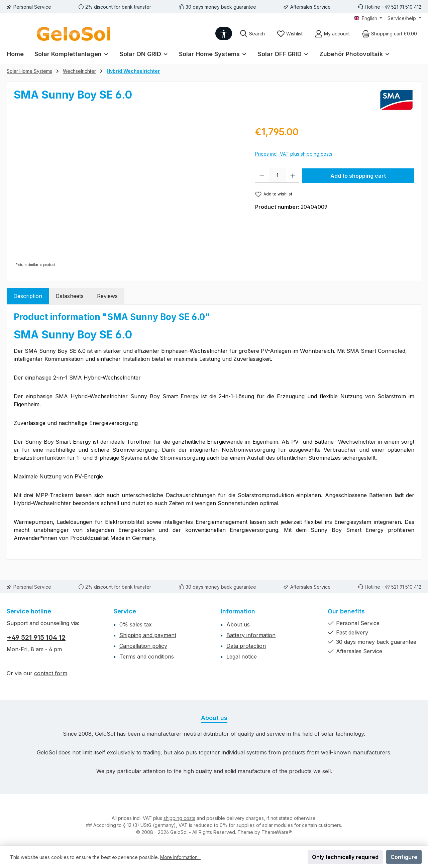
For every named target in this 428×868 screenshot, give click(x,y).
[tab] (28, 296)
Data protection (246, 646)
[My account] (332, 34)
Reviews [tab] (107, 296)
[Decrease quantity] (262, 176)
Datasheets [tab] (70, 296)
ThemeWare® (277, 832)
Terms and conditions (147, 657)
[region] (128, 197)
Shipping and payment (148, 635)
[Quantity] (277, 176)
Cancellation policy (143, 646)
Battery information (251, 635)
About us (238, 624)
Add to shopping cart (358, 176)
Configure (404, 857)
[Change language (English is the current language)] (368, 18)
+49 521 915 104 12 (36, 637)
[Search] (252, 34)
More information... (180, 857)
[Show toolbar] (224, 33)
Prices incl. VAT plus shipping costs (294, 154)
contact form (51, 673)
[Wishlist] (290, 34)
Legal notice (242, 657)
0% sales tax (136, 624)
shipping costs (179, 818)
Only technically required (345, 857)
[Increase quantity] (293, 176)
